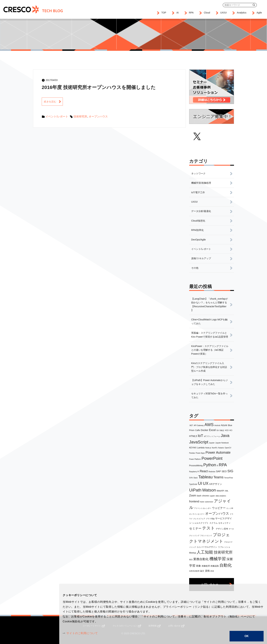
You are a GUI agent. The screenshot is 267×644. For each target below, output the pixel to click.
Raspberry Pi (194, 472)
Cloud (207, 13)
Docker (205, 430)
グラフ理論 (210, 519)
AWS (209, 425)
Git (218, 430)
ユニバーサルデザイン (207, 547)
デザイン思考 (222, 529)
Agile (259, 13)
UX (206, 483)
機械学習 (218, 559)
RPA (223, 465)
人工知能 (205, 552)
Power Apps (200, 453)
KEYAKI (193, 448)
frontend (194, 501)
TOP (164, 13)
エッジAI (230, 508)
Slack (195, 478)
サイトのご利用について (82, 633)
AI (178, 13)
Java (225, 435)
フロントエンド (206, 536)
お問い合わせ (262, 5)
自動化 (226, 565)
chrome (206, 496)
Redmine (212, 472)
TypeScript (193, 484)
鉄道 (212, 571)
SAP (218, 471)
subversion (209, 502)
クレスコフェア (199, 519)
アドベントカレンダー (203, 508)
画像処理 (206, 566)
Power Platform (195, 459)
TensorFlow (229, 478)
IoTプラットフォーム (212, 436)
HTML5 (193, 436)
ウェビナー (219, 508)
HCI (231, 430)
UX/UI (223, 13)
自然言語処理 (194, 571)
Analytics (242, 13)
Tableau (206, 477)
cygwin (212, 496)
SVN (191, 478)
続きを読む (50, 102)
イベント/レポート (57, 116)
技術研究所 (223, 552)
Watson (209, 490)
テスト (209, 528)
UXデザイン (216, 484)
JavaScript (199, 442)
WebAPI (220, 491)
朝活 (191, 560)
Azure (224, 425)
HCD (227, 430)
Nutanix (221, 448)
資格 (207, 571)
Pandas (192, 453)
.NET (191, 425)
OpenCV (228, 448)
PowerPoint (212, 458)
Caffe (198, 430)
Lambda (201, 448)
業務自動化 (201, 559)
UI (200, 483)
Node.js (208, 448)
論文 (202, 571)
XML (227, 491)
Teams (218, 477)
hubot (202, 502)
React (204, 471)
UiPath (195, 490)
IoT (200, 436)
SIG (230, 471)
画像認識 (215, 566)
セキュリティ (224, 523)
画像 (198, 566)
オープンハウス (217, 513)
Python (210, 465)
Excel (212, 430)
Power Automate (218, 452)
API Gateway (199, 425)
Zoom (193, 495)
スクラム (214, 523)
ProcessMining (196, 466)
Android (217, 425)
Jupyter (212, 443)
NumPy (215, 448)
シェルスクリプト (200, 523)
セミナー (195, 528)
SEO (224, 471)
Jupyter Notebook (222, 443)
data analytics (221, 496)
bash (199, 496)
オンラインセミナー (197, 514)
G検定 (222, 430)
